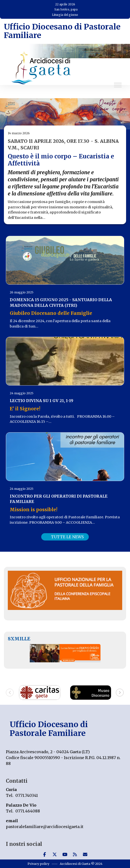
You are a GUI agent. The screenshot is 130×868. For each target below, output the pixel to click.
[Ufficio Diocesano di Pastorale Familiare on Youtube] (65, 855)
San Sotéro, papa (66, 10)
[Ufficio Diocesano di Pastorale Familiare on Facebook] (44, 855)
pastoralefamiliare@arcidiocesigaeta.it (45, 827)
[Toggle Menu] (118, 85)
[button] (10, 693)
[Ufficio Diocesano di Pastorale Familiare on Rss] (75, 855)
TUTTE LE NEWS (67, 537)
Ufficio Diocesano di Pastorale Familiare (62, 31)
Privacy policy (38, 864)
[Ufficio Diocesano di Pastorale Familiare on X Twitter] (55, 855)
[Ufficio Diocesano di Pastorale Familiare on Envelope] (85, 855)
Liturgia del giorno (65, 15)
